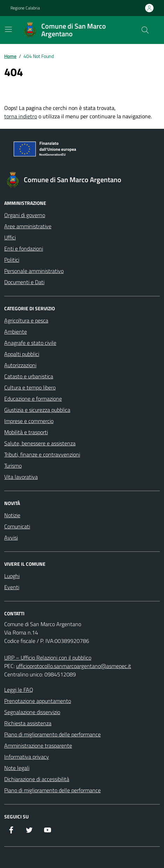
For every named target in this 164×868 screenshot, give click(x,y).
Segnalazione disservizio (32, 712)
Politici (12, 260)
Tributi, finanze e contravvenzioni (42, 454)
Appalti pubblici (22, 354)
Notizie (12, 515)
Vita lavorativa (21, 477)
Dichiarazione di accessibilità (37, 779)
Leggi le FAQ (19, 690)
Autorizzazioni (20, 365)
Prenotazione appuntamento (38, 701)
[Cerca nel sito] (145, 30)
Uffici (10, 237)
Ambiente (16, 332)
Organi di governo (25, 215)
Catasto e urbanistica (29, 376)
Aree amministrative (28, 226)
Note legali (17, 768)
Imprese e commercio (29, 421)
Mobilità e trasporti (26, 432)
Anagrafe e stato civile (30, 343)
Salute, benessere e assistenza (40, 443)
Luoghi (12, 576)
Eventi (12, 587)
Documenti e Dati (24, 282)
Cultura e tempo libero (30, 387)
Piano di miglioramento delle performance (52, 734)
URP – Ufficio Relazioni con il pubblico (48, 658)
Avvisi (11, 537)
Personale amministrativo (34, 271)
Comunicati (17, 526)
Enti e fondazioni (24, 248)
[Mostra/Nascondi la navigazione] (8, 29)
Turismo (13, 466)
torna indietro (21, 116)
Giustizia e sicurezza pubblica (37, 410)
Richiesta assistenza (28, 723)
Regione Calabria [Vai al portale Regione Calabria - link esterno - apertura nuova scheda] (25, 8)
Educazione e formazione (33, 399)
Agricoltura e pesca (26, 320)
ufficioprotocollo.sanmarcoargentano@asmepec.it (74, 666)
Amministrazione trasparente (38, 745)
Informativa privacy (27, 757)
